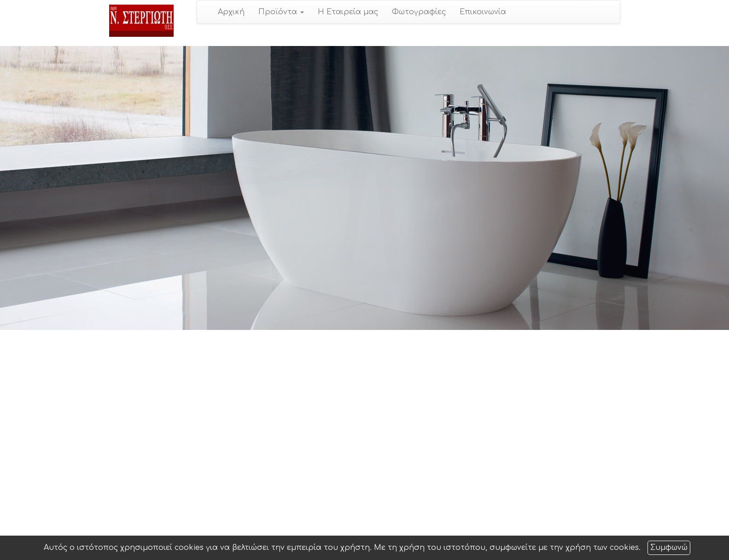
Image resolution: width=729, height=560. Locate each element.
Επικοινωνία (483, 12)
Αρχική (231, 12)
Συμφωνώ (669, 548)
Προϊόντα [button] (281, 12)
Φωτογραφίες (419, 12)
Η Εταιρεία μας (348, 12)
